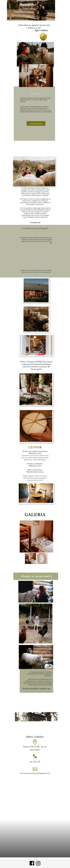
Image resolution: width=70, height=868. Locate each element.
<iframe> (35, 838)
